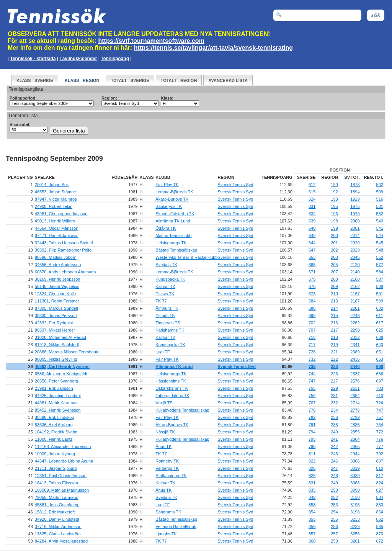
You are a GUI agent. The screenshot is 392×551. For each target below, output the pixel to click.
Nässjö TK (165, 432)
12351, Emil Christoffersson (61, 476)
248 (334, 476)
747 (312, 381)
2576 (355, 381)
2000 (355, 221)
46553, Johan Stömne (56, 192)
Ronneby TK (167, 461)
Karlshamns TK (170, 330)
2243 (355, 316)
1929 (355, 199)
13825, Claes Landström (58, 534)
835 (312, 490)
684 (312, 301)
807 (380, 461)
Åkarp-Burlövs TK (172, 199)
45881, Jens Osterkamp (57, 505)
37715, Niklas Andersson (58, 526)
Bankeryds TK (169, 206)
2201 (355, 308)
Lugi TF (163, 352)
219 (334, 345)
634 (312, 214)
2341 (355, 345)
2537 (355, 374)
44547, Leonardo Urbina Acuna (64, 461)
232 (334, 403)
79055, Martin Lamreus (56, 497)
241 (334, 439)
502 (380, 185)
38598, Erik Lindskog (55, 417)
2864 (355, 439)
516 (380, 199)
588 (380, 286)
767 (312, 403)
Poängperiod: (23, 98)
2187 (355, 301)
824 (380, 483)
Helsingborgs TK (171, 243)
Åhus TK (163, 446)
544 (380, 235)
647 (312, 250)
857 (312, 534)
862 (380, 519)
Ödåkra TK (166, 228)
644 (312, 243)
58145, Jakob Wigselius (57, 286)
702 (312, 323)
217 (334, 330)
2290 (355, 330)
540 (380, 221)
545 (380, 243)
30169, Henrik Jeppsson (58, 279)
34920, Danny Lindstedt (57, 519)
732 (312, 359)
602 (380, 308)
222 (334, 359)
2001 (355, 228)
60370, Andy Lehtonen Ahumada (65, 272)
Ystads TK (165, 316)
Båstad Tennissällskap (176, 250)
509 (380, 192)
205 (334, 265)
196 (334, 214)
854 (312, 512)
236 (334, 417)
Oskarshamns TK (172, 388)
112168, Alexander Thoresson (63, 446)
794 (312, 432)
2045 (355, 257)
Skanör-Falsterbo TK (175, 214)
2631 (355, 388)
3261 (355, 541)
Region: (109, 98)
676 (312, 286)
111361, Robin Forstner (57, 301)
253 (334, 505)
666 (380, 366)
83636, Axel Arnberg (54, 425)
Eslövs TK (165, 294)
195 (334, 206)
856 (312, 526)
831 (312, 483)
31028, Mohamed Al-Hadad (60, 337)
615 (312, 192)
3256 (355, 534)
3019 (355, 468)
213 (334, 301)
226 (334, 374)
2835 (355, 425)
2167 (355, 294)
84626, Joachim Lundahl (58, 396)
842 (312, 497)
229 (334, 388)
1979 (355, 214)
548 (380, 250)
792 (380, 454)
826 (312, 468)
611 (380, 316)
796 (312, 446)
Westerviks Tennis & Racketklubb (186, 257)
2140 (355, 272)
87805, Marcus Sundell (56, 308)
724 (380, 403)
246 (334, 461)
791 (312, 425)
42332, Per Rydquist (54, 323)
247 (334, 468)
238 (334, 425)
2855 (355, 432)
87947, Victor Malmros (56, 199)
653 (312, 257)
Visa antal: (20, 124)
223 (334, 366)
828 (312, 476)
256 (334, 526)
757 (380, 417)
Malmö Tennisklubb (173, 235)
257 (334, 534)
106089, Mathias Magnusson (62, 490)
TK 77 (161, 301)
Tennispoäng (115, 59)
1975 (355, 206)
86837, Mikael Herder (55, 330)
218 (334, 337)
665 (312, 265)
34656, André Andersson (58, 265)
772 (380, 432)
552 (380, 257)
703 (380, 388)
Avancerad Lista (228, 80)
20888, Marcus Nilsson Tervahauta (67, 352)
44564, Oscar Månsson (57, 228)
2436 (355, 359)
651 (380, 352)
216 (334, 323)
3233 (355, 519)
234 (334, 410)
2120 (355, 265)
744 (312, 374)
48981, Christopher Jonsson (61, 214)
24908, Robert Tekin (54, 206)
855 (312, 519)
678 (312, 294)
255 (334, 519)
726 (312, 352)
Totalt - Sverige (130, 80)
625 (380, 330)
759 (312, 396)
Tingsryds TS (168, 323)
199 (334, 228)
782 (312, 417)
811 (312, 454)
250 (334, 490)
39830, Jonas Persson (56, 316)
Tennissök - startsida (33, 59)
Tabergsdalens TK (172, 396)
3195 (355, 505)
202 (334, 250)
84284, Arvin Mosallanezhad (61, 541)
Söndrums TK (168, 512)
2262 (355, 323)
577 (380, 265)
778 (312, 410)
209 (334, 286)
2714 (355, 403)
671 (312, 272)
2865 (355, 446)
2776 (355, 410)
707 (312, 330)
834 (380, 497)
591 (380, 294)
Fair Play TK (167, 185)
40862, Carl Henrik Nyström (62, 366)
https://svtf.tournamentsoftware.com (151, 41)
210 (334, 294)
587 (380, 279)
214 (334, 308)
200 (334, 235)
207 (334, 272)
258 (334, 541)
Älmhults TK (167, 308)
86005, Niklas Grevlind (56, 359)
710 (380, 396)
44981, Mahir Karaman (56, 403)
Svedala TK (166, 265)
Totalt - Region (179, 80)
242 (334, 446)
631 (312, 206)
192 (334, 192)
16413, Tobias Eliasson (56, 483)
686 (312, 308)
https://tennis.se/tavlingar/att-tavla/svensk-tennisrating (213, 48)
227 (334, 381)
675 (312, 279)
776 (380, 439)
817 (380, 476)
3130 (355, 497)
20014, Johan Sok (52, 185)
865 (380, 526)
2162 (355, 286)
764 (380, 425)
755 (312, 388)
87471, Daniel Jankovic (57, 235)
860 (312, 541)
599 (380, 301)
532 (380, 214)
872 (380, 541)
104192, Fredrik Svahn (56, 432)
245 (334, 454)
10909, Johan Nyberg (55, 454)
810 (380, 468)
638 (380, 337)
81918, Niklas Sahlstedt (57, 345)
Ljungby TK (166, 534)
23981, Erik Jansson (54, 388)
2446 (355, 366)
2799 (355, 417)
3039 (355, 476)
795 (312, 439)
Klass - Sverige (35, 80)
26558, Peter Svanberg (56, 381)
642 (312, 235)
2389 (355, 352)
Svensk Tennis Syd (236, 185)
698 (312, 316)
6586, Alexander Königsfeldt (61, 374)
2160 (355, 279)
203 (334, 257)
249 (334, 483)
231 (334, 396)
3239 (355, 526)
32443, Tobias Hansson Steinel (64, 243)
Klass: (167, 98)
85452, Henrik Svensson (58, 410)
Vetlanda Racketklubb (176, 526)
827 (380, 490)
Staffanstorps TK (171, 476)
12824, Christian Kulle (56, 294)
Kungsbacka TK (170, 279)
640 (312, 228)
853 (312, 505)
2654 (355, 396)
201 (334, 243)
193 (334, 199)
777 (380, 446)
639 (312, 221)
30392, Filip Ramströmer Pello (63, 250)
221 (334, 352)
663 (380, 359)
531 (380, 206)
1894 (355, 192)
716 (312, 337)
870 (380, 534)
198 (334, 221)
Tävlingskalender (78, 59)
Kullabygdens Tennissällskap (182, 410)
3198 (355, 512)
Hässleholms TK (171, 381)
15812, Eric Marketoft (55, 512)
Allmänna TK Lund (173, 221)
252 (334, 497)
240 (334, 432)
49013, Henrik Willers (55, 221)
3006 (355, 461)
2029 (355, 250)
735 (312, 366)
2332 (355, 337)
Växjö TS (164, 403)
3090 (355, 490)
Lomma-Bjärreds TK (174, 192)
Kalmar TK (165, 286)
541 (380, 228)
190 (334, 185)
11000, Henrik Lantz (54, 439)
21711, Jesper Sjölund (56, 468)
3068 (355, 483)
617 (380, 323)
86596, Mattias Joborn (56, 257)
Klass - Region (82, 80)
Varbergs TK (167, 468)
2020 (355, 243)
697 (380, 381)
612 (312, 185)
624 (312, 199)
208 (334, 279)
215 (334, 316)
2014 (355, 235)
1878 (355, 185)
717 (312, 345)
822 (312, 461)
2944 (355, 454)
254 (334, 512)
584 (380, 272)
